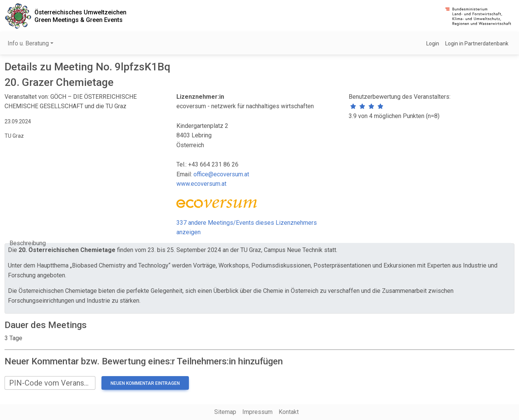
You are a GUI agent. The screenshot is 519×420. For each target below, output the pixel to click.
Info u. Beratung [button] (28, 43)
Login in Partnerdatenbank (477, 44)
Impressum (257, 412)
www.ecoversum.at (201, 184)
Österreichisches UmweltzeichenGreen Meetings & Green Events (80, 16)
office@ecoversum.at (221, 174)
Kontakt (289, 412)
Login (433, 44)
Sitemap (225, 412)
